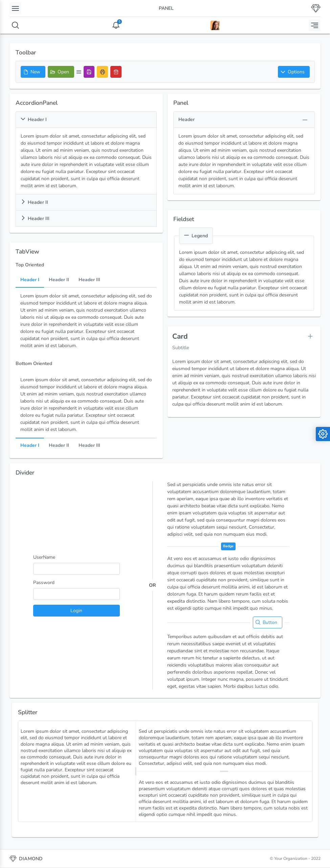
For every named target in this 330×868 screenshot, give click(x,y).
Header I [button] (34, 119)
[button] (294, 72)
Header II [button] (34, 202)
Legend (196, 236)
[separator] (136, 771)
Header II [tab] (59, 280)
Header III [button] (35, 219)
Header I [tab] (30, 280)
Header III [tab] (89, 280)
